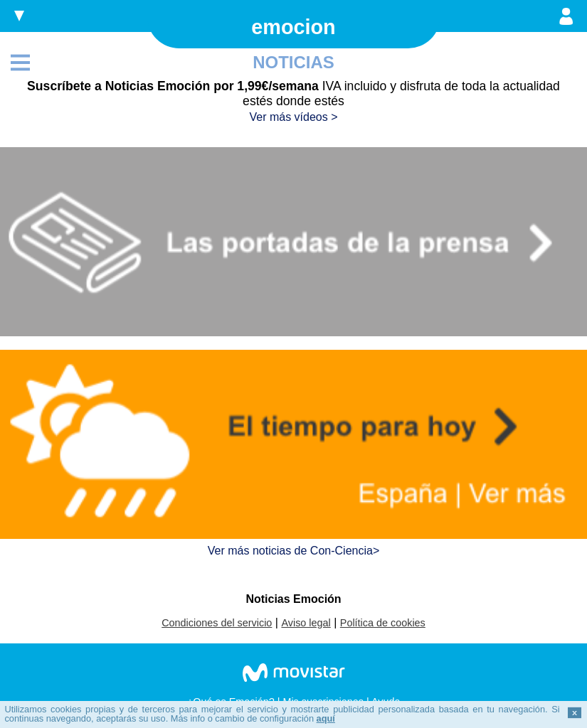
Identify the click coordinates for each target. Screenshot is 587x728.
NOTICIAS (293, 62)
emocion (293, 27)
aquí (326, 718)
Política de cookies (383, 623)
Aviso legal (306, 623)
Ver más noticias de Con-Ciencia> (293, 551)
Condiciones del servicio (217, 623)
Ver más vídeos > (293, 117)
